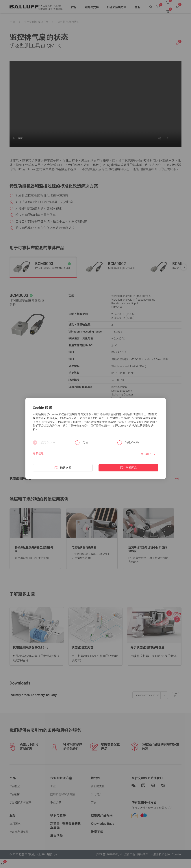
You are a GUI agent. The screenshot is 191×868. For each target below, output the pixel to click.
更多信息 (38, 453)
